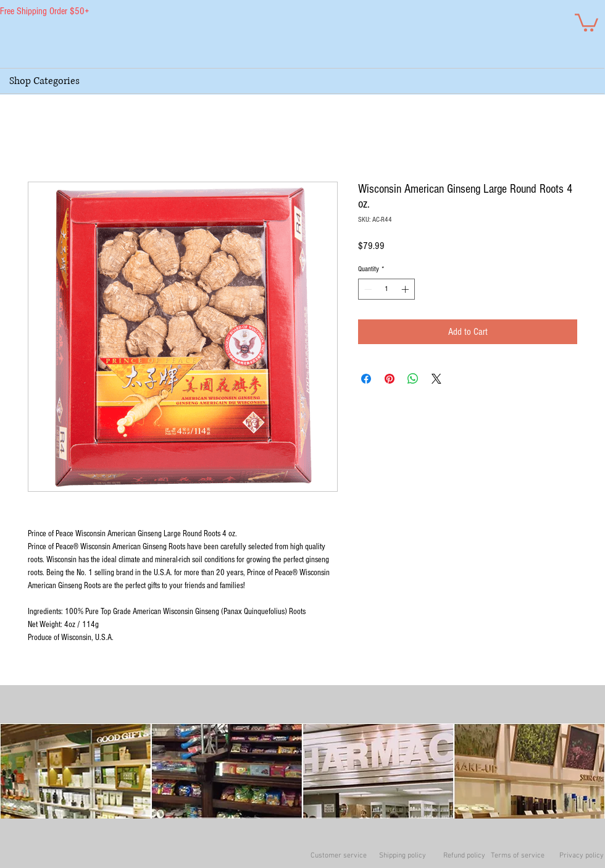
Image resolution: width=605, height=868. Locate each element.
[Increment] (406, 289)
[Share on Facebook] (366, 379)
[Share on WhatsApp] (413, 379)
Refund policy (464, 856)
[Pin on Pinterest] (390, 379)
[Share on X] (436, 379)
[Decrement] (367, 289)
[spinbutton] (386, 289)
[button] (586, 22)
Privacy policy (582, 856)
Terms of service (518, 856)
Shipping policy (403, 856)
